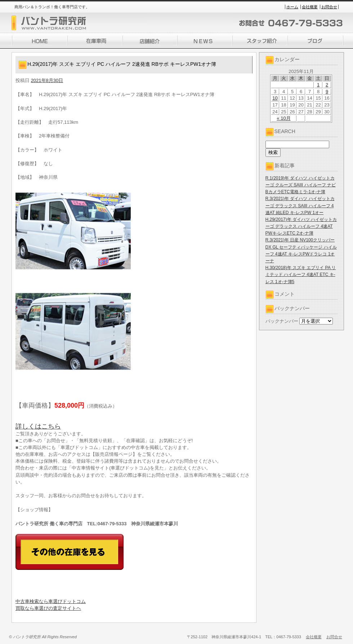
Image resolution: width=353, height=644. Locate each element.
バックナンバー (282, 321)
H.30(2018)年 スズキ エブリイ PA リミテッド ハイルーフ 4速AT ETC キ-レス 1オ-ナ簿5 (301, 275)
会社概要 (310, 7)
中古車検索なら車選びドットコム (51, 601)
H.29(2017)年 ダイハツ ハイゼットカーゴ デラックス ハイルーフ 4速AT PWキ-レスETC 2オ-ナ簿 (301, 226)
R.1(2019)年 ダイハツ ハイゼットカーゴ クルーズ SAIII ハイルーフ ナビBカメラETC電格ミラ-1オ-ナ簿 (301, 185)
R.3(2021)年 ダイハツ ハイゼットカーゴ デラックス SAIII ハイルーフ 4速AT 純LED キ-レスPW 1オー (300, 205)
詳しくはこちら (38, 426)
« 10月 (283, 118)
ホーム (292, 7)
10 (275, 98)
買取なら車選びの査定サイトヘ (48, 608)
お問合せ (329, 7)
